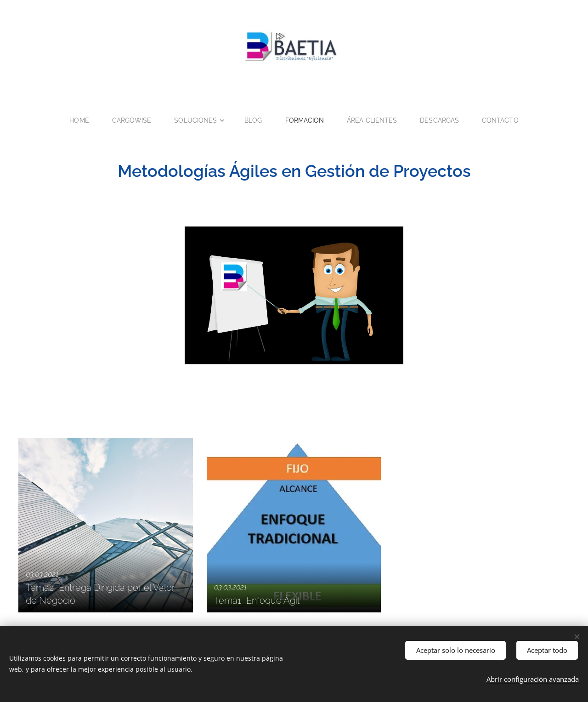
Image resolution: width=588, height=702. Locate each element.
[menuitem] (76, 120)
